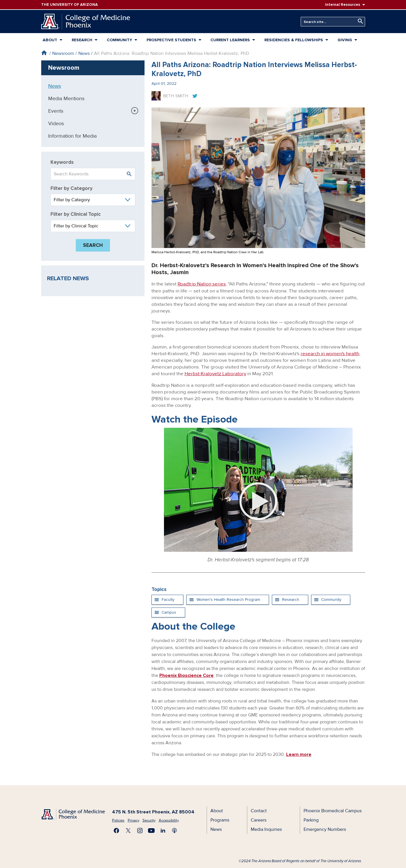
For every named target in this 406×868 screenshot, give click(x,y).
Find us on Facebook (117, 830)
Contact (259, 810)
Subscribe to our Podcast (175, 830)
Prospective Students (171, 40)
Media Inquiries (266, 829)
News (84, 53)
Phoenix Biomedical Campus (333, 810)
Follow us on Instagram (140, 830)
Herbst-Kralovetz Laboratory (215, 373)
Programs (220, 820)
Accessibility (169, 820)
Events (56, 111)
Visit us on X (128, 830)
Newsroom (63, 53)
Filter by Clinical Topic (76, 214)
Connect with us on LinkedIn (163, 830)
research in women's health (330, 353)
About (50, 40)
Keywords (62, 162)
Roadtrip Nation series (202, 284)
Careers (259, 820)
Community (119, 40)
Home (44, 53)
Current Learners (230, 40)
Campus (169, 612)
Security (149, 820)
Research (82, 40)
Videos (56, 123)
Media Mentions (66, 98)
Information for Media (72, 136)
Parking (311, 820)
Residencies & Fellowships (294, 40)
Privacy (133, 820)
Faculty (168, 599)
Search (359, 21)
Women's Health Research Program (228, 599)
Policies (118, 820)
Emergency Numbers (325, 829)
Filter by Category (72, 188)
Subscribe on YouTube (151, 830)
